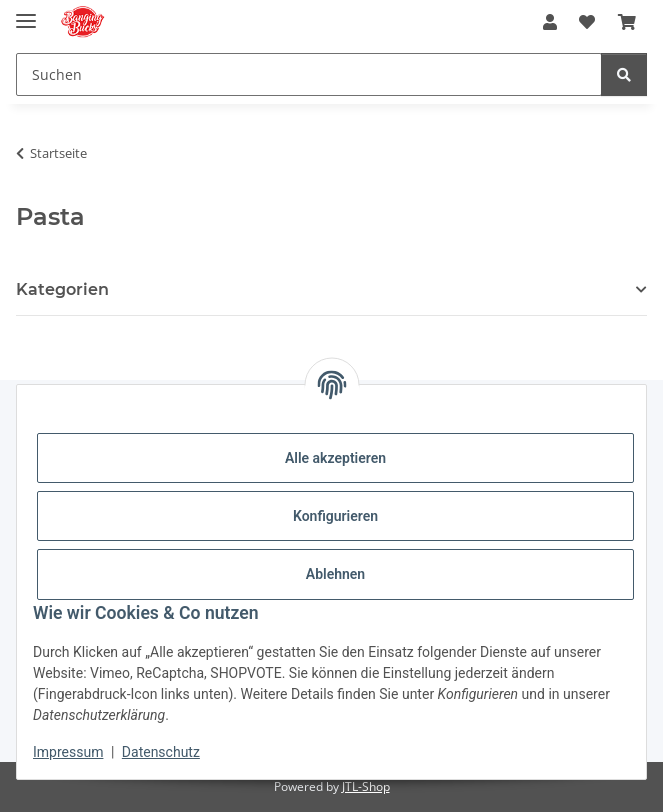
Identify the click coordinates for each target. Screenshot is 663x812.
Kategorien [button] (62, 289)
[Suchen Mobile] (309, 74)
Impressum (68, 752)
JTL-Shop (366, 786)
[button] (550, 22)
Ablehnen (335, 574)
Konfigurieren (335, 516)
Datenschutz (161, 752)
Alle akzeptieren (335, 458)
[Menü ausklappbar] (26, 12)
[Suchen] (624, 74)
